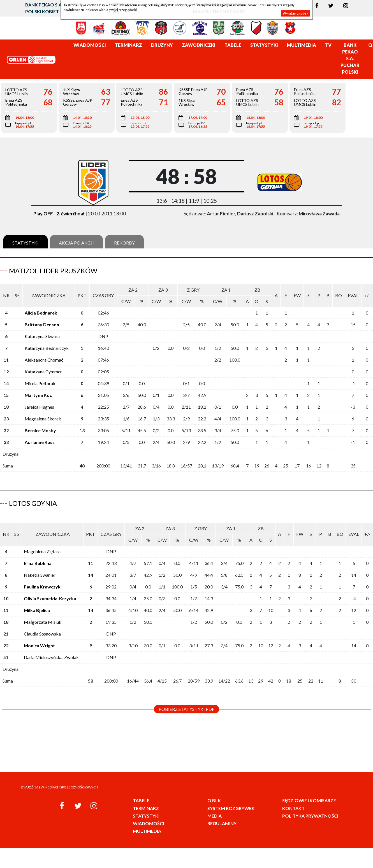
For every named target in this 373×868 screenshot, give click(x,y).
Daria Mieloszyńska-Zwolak (51, 657)
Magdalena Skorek (43, 419)
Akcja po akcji (76, 243)
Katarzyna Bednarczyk (47, 348)
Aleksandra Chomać (44, 360)
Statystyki (26, 243)
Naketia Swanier (40, 575)
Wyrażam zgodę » (296, 13)
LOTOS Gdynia (33, 503)
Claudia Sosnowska (42, 634)
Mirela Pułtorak (40, 383)
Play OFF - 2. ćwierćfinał (59, 214)
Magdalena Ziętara (42, 551)
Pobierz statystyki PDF (186, 709)
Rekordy (124, 243)
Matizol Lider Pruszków (53, 271)
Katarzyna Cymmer (43, 372)
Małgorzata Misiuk (43, 622)
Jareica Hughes (39, 407)
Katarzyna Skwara (42, 336)
